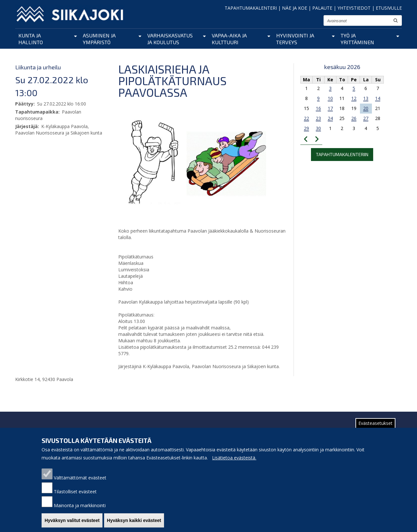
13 (366, 98)
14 (378, 98)
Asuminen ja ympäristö (99, 39)
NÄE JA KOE (295, 8)
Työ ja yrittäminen (357, 39)
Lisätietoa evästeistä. (234, 463)
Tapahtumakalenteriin (342, 154)
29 (306, 128)
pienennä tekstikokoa (299, 22)
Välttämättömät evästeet (80, 483)
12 (354, 98)
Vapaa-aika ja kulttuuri (229, 39)
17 (330, 108)
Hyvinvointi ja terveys (295, 39)
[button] (196, 163)
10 (330, 98)
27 (366, 118)
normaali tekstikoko (307, 22)
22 (306, 118)
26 (354, 118)
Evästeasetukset (375, 429)
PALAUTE (322, 8)
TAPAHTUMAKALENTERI (251, 8)
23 (318, 118)
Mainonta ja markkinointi (80, 511)
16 (318, 108)
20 (366, 108)
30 (318, 128)
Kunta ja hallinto (31, 39)
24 (330, 118)
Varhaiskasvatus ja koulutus (170, 39)
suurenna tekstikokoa (316, 21)
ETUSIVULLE (389, 8)
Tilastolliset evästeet (75, 497)
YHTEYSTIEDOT (354, 8)
